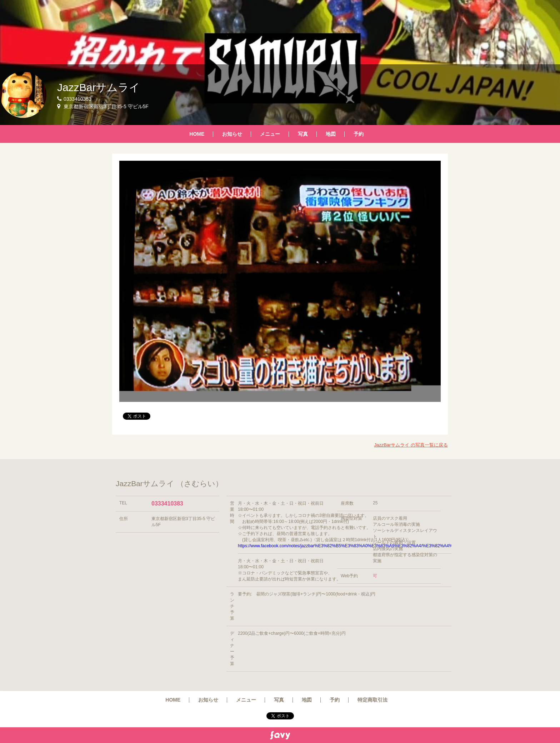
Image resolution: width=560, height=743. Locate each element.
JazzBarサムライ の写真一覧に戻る (411, 445)
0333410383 (167, 503)
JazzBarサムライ (99, 87)
